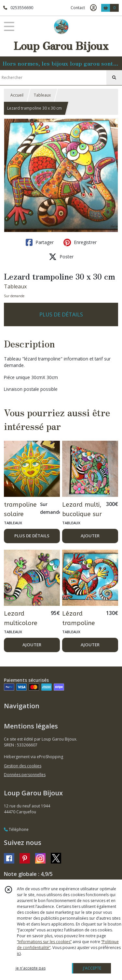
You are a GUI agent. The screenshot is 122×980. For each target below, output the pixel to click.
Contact (78, 8)
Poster (61, 257)
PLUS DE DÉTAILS (61, 314)
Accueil (17, 95)
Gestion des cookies (23, 766)
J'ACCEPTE (92, 968)
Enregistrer (80, 242)
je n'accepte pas (31, 968)
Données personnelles (25, 775)
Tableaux (42, 95)
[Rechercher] (114, 78)
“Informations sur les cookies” (44, 942)
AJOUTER (90, 536)
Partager (40, 242)
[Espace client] (93, 8)
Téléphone (16, 829)
